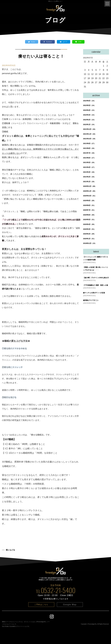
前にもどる (10, 550)
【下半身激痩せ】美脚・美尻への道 (96, 285)
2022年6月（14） (89, 101)
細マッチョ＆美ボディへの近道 (94, 293)
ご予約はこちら (41, 604)
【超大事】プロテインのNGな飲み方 (96, 278)
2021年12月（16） (90, 129)
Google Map (70, 605)
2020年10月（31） (90, 196)
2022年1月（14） (89, 125)
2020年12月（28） (90, 186)
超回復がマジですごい (91, 300)
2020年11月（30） (90, 191)
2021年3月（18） (89, 172)
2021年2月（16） (89, 177)
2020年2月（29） (89, 234)
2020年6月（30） (89, 215)
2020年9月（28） (89, 201)
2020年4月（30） (89, 224)
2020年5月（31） (89, 220)
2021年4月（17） (89, 167)
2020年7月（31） (89, 210)
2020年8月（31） (89, 205)
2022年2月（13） (89, 120)
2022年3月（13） (89, 115)
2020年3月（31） (89, 229)
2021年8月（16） (89, 148)
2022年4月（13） (89, 110)
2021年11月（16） (90, 134)
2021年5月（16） (89, 162)
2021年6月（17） (89, 158)
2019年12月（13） (90, 243)
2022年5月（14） (89, 105)
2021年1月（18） (89, 182)
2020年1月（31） (89, 239)
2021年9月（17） (89, 144)
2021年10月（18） (90, 139)
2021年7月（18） (89, 153)
